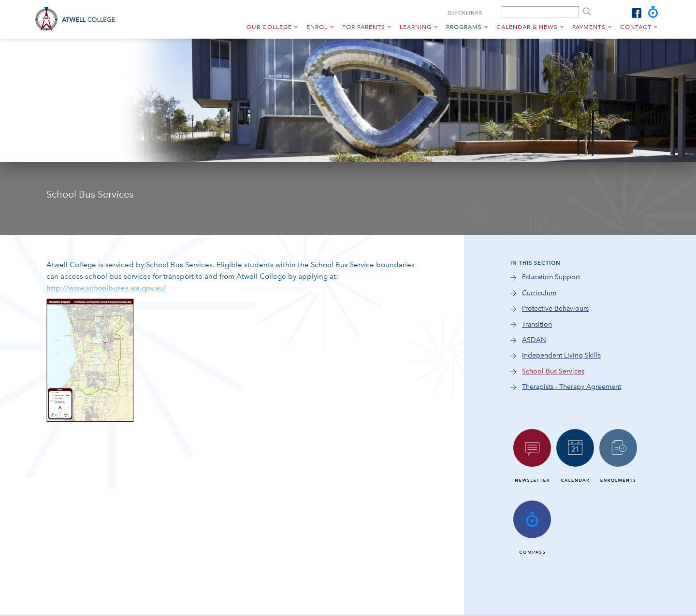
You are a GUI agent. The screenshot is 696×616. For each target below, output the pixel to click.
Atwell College (78, 19)
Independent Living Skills (561, 355)
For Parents (364, 27)
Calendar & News (527, 27)
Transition (537, 324)
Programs (464, 27)
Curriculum (539, 293)
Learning (416, 27)
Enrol (317, 27)
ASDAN (534, 340)
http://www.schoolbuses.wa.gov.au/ (106, 288)
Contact (636, 27)
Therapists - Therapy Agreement (572, 387)
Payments (589, 27)
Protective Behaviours (555, 308)
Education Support (551, 277)
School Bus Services (553, 371)
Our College (269, 27)
